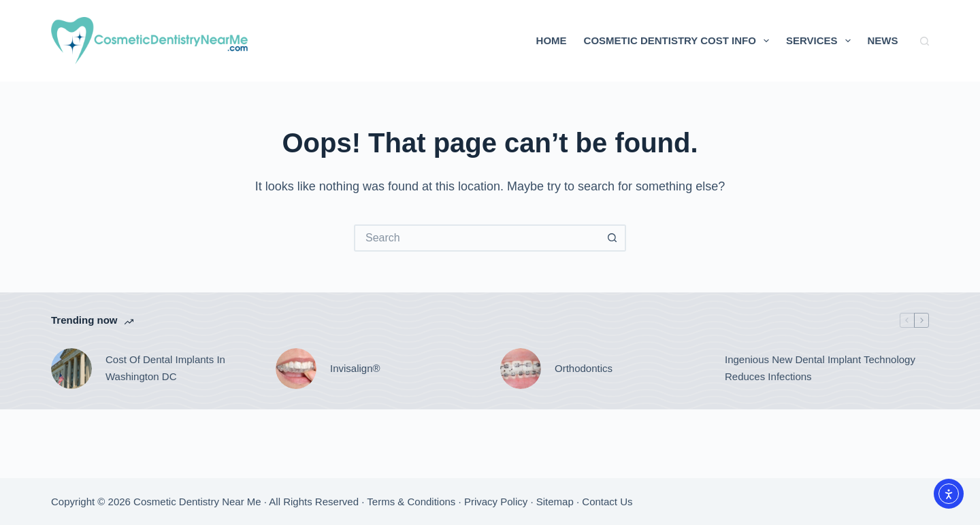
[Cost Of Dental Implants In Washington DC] (71, 369)
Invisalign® (355, 368)
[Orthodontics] (521, 369)
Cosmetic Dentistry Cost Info (679, 41)
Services (821, 41)
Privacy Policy (496, 502)
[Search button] (612, 238)
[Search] (925, 41)
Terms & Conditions (411, 502)
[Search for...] (476, 238)
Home (552, 40)
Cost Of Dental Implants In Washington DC (165, 368)
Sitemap (555, 502)
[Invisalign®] (296, 369)
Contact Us (607, 502)
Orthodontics (584, 368)
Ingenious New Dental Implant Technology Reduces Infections (820, 368)
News (883, 40)
